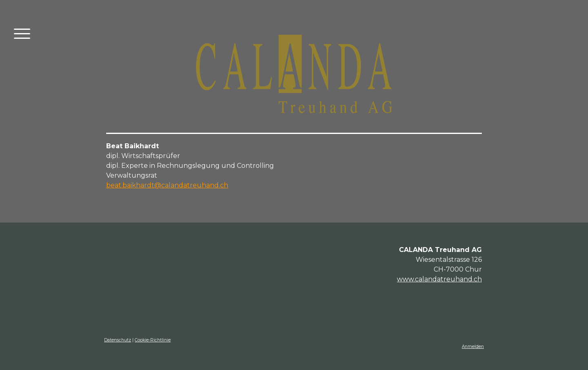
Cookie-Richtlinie (153, 340)
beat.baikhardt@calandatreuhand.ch (167, 185)
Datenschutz (118, 340)
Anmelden (473, 347)
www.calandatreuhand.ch (439, 279)
